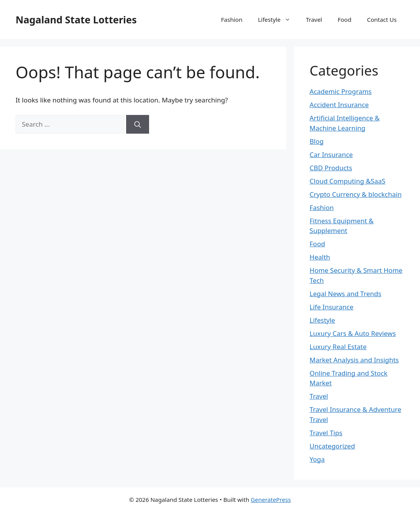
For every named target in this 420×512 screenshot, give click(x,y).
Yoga (317, 459)
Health (320, 257)
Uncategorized (332, 446)
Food (345, 19)
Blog (316, 141)
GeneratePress (271, 500)
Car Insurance (331, 154)
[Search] (138, 124)
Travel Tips (326, 433)
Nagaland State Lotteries (76, 19)
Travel (314, 19)
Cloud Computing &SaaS (347, 181)
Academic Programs (340, 91)
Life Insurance (331, 307)
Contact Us (382, 19)
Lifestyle (278, 19)
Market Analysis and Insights (354, 360)
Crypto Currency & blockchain (355, 194)
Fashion (232, 19)
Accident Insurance (339, 105)
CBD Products (331, 168)
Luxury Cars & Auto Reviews (353, 333)
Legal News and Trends (345, 294)
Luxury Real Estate (338, 347)
